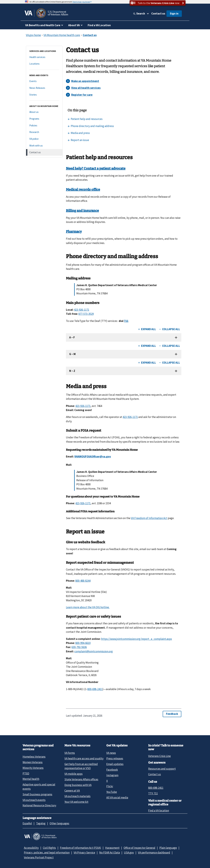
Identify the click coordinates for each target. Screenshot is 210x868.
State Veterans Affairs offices (81, 779)
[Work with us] (44, 146)
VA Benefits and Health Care (43, 25)
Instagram (112, 775)
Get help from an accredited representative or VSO (81, 766)
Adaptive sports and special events (39, 787)
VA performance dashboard (154, 853)
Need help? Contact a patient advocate (96, 168)
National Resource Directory (39, 805)
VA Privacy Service (84, 853)
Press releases (115, 758)
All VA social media (117, 797)
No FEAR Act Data (110, 853)
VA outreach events (34, 800)
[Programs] (44, 119)
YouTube (112, 792)
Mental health (31, 779)
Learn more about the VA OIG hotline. (88, 607)
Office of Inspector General (139, 848)
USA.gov (129, 853)
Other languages (59, 823)
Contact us (158, 14)
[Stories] (44, 95)
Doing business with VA (78, 785)
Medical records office (83, 189)
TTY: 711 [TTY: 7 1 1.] (153, 793)
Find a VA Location (99, 25)
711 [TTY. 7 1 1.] (126, 321)
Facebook (112, 770)
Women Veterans (33, 762)
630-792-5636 (79, 647)
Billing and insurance (82, 211)
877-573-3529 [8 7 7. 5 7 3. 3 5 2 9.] (86, 314)
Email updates (115, 764)
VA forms (70, 753)
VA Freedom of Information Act (149, 518)
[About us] (44, 112)
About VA (74, 25)
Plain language (168, 848)
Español (27, 823)
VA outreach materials (77, 796)
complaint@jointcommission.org (94, 651)
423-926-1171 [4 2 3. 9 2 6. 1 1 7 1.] (82, 310)
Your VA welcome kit (76, 802)
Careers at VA (72, 791)
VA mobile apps (74, 774)
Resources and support (162, 769)
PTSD (26, 773)
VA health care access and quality (84, 758)
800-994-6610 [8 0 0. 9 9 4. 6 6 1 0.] (83, 643)
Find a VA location (159, 811)
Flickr (110, 786)
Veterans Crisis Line (159, 756)
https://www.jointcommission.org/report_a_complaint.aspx (136, 639)
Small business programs (37, 794)
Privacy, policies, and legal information (47, 853)
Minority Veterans (33, 768)
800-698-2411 (156, 788)
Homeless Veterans (34, 757)
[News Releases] (44, 88)
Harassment (112, 848)
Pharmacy (74, 231)
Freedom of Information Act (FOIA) (81, 848)
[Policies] (44, 126)
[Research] (44, 132)
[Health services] (44, 57)
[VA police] (44, 139)
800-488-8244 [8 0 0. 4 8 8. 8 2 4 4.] (83, 581)
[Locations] (44, 64)
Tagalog (41, 823)
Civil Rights (49, 848)
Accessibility (31, 848)
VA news (111, 753)
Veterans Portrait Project (39, 857)
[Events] (44, 81)
